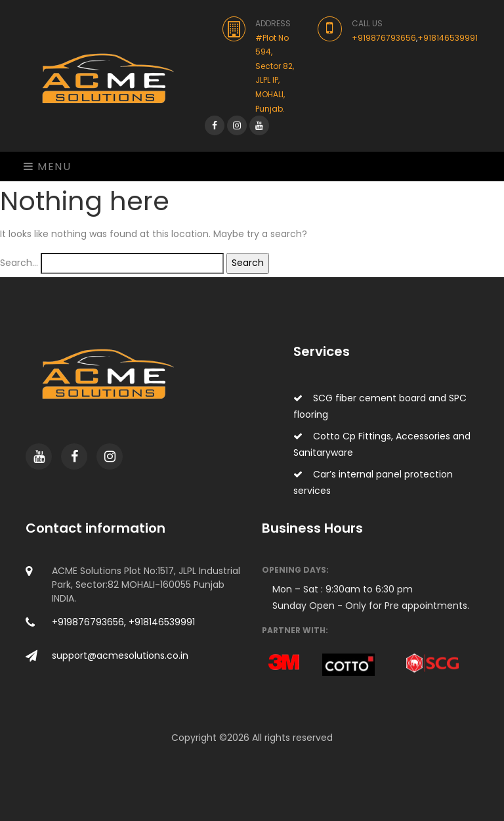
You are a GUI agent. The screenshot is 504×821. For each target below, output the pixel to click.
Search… (19, 263)
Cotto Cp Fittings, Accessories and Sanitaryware (382, 444)
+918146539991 (448, 38)
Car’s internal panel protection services (373, 482)
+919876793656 (384, 38)
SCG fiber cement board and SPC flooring (380, 406)
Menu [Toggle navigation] (48, 166)
